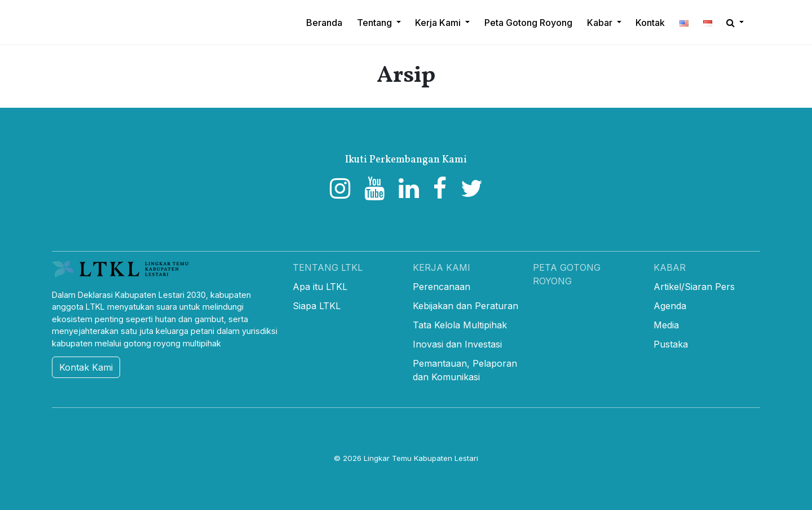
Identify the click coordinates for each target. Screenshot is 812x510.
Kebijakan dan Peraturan (465, 306)
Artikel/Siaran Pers (694, 287)
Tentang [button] (376, 23)
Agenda (670, 306)
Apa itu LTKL (320, 287)
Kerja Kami (442, 267)
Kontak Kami (86, 367)
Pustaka (671, 344)
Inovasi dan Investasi (457, 344)
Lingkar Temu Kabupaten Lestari (421, 458)
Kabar (670, 267)
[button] (684, 23)
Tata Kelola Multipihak (460, 325)
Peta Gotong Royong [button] (528, 23)
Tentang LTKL (328, 267)
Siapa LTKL (317, 306)
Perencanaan (442, 287)
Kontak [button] (650, 23)
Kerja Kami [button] (439, 23)
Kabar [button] (601, 23)
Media (666, 325)
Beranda (324, 23)
